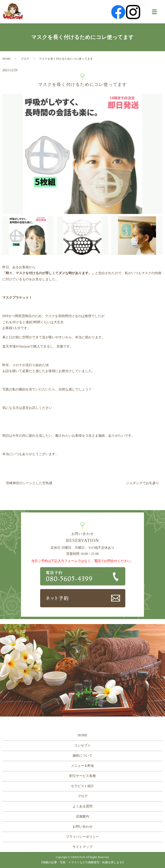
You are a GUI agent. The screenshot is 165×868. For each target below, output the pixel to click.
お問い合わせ (82, 827)
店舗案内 (82, 816)
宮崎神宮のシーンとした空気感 (29, 483)
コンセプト (82, 745)
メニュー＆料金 (82, 766)
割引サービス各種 (82, 776)
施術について (82, 756)
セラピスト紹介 (82, 786)
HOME (7, 59)
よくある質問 (82, 806)
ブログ (25, 59)
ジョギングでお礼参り (143, 483)
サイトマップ (82, 847)
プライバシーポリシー (82, 837)
